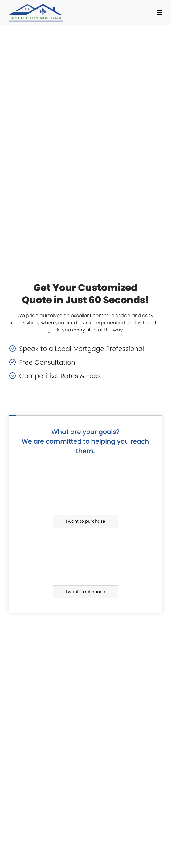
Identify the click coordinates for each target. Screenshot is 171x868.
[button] (160, 13)
